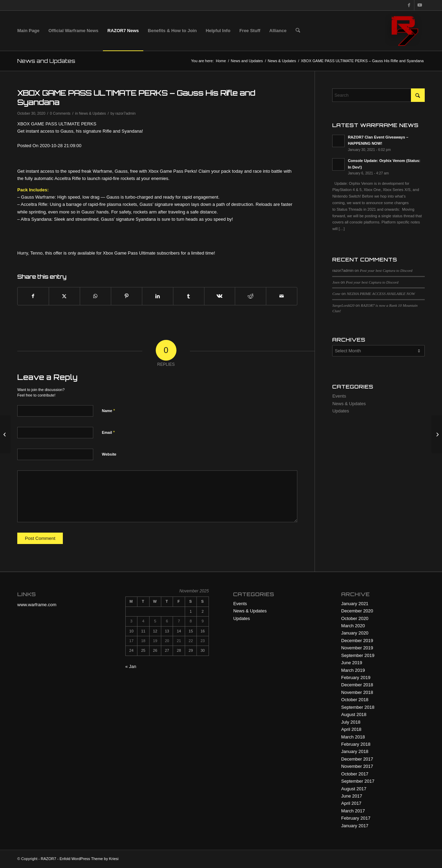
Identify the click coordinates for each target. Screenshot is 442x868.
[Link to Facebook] (409, 5)
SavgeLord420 (343, 305)
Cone (336, 294)
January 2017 (355, 826)
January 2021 (355, 604)
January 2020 (355, 633)
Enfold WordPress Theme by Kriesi (89, 859)
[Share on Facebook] (33, 296)
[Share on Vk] (220, 296)
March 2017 (353, 811)
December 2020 (357, 611)
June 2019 (352, 663)
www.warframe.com (37, 605)
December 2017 (357, 759)
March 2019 (353, 670)
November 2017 (357, 766)
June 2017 (352, 796)
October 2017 (355, 774)
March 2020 (353, 626)
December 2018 (357, 685)
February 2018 (356, 744)
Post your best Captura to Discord (386, 270)
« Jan (131, 666)
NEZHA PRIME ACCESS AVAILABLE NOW (381, 294)
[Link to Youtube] (420, 5)
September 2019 (358, 655)
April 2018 (351, 729)
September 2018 (358, 707)
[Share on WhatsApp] (95, 296)
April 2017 (351, 803)
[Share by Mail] (282, 296)
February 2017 (356, 818)
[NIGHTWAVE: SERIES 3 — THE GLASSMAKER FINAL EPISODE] (5, 434)
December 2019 (357, 641)
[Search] (298, 31)
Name (108, 411)
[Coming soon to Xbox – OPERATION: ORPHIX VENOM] (437, 434)
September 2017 (358, 781)
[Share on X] (64, 296)
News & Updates (92, 113)
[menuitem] (28, 31)
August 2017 (354, 789)
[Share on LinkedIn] (158, 296)
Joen (336, 282)
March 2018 (353, 737)
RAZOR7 (49, 859)
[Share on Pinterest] (127, 296)
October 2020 (355, 618)
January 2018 (355, 751)
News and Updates (46, 61)
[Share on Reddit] (251, 296)
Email (108, 432)
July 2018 (351, 722)
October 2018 (355, 700)
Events (339, 396)
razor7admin (125, 113)
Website (109, 454)
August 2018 (354, 714)
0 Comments (60, 113)
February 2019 (356, 678)
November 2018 (357, 692)
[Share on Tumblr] (189, 296)
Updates (340, 411)
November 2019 (357, 648)
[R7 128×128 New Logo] (405, 31)
